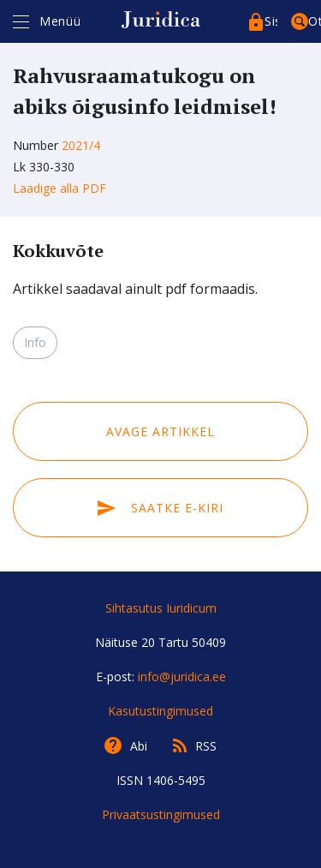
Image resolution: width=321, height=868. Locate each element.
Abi (139, 746)
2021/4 (81, 145)
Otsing (315, 21)
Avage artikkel (160, 431)
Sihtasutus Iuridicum (161, 608)
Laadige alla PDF (59, 188)
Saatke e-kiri (160, 508)
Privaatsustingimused (161, 814)
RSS (206, 746)
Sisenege (271, 21)
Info (35, 342)
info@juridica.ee (182, 676)
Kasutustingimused (160, 711)
